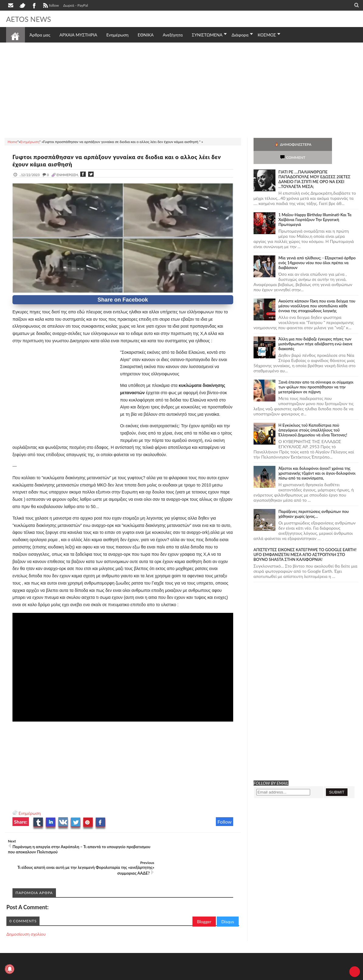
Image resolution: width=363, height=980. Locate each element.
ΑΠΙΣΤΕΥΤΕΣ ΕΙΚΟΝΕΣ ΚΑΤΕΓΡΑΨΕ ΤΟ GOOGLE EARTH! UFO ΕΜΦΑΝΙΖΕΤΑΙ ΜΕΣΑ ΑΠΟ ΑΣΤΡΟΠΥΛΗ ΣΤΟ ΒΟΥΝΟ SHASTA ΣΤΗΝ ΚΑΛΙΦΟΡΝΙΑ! (305, 541)
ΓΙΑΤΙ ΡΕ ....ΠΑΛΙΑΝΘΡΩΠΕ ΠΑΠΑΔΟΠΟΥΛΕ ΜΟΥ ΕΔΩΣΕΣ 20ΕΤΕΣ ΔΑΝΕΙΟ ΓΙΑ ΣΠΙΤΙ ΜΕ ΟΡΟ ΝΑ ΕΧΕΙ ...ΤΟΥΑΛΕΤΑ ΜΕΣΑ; (315, 166)
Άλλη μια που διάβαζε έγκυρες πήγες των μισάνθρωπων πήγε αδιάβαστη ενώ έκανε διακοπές (316, 331)
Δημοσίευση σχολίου (26, 912)
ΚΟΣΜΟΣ (267, 35)
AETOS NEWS (31, 19)
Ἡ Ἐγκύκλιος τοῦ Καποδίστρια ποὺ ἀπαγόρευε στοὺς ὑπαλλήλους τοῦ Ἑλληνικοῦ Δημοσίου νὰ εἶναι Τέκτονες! (313, 417)
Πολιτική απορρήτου (120, 975)
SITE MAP (93, 975)
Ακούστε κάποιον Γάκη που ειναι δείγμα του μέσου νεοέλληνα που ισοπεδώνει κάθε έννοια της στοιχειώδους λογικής (317, 293)
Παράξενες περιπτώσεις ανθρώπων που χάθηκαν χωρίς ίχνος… (314, 501)
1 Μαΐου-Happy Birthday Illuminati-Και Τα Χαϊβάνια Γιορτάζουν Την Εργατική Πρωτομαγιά (315, 207)
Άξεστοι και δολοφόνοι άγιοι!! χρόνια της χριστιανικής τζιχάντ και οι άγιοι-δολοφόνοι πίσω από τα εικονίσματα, (317, 460)
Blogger (204, 900)
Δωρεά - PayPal (76, 5)
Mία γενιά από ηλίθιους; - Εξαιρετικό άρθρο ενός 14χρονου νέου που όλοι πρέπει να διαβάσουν (317, 250)
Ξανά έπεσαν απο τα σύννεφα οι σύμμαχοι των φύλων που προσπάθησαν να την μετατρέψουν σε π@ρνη (316, 374)
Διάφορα (240, 35)
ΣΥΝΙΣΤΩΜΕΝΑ (207, 35)
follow (50, 6)
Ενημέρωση (30, 813)
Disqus (228, 900)
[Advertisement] (181, 89)
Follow (225, 822)
